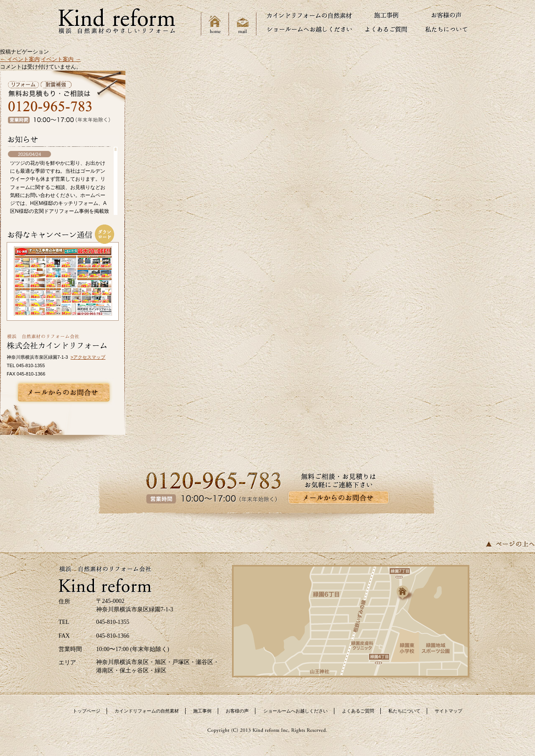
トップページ (87, 711)
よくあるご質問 (358, 711)
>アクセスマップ (88, 357)
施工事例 (202, 711)
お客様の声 (237, 711)
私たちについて (404, 711)
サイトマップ (448, 711)
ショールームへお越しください (296, 711)
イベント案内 (20, 59)
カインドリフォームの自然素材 (147, 711)
